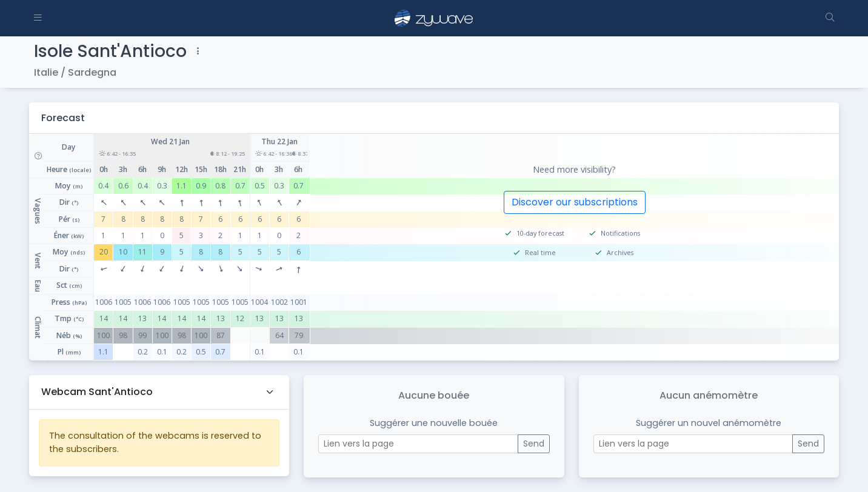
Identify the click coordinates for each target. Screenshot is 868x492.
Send (534, 444)
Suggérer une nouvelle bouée (434, 423)
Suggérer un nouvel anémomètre (709, 423)
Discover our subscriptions (575, 202)
